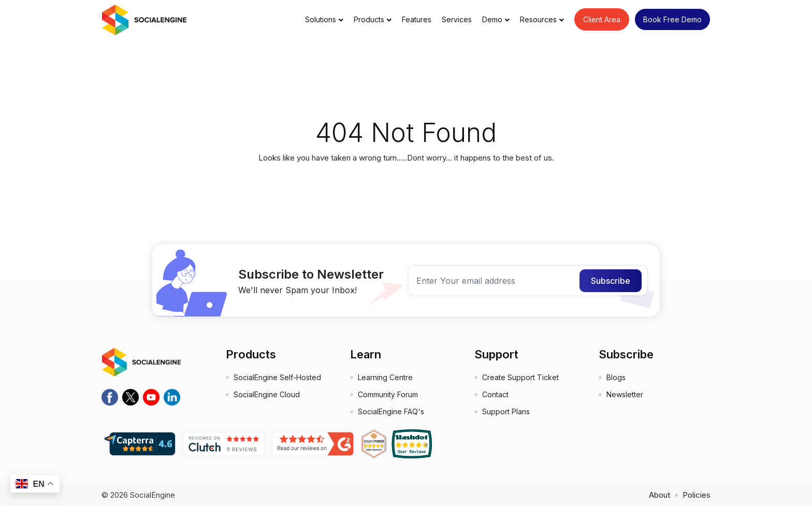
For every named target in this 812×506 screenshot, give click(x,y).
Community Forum (388, 394)
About (659, 495)
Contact (495, 394)
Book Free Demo (672, 19)
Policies (697, 495)
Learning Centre (385, 377)
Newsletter (625, 394)
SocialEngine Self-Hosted (277, 377)
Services (457, 19)
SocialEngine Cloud (267, 394)
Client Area (602, 19)
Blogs (616, 377)
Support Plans (506, 411)
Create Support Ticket (520, 377)
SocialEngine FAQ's (391, 411)
